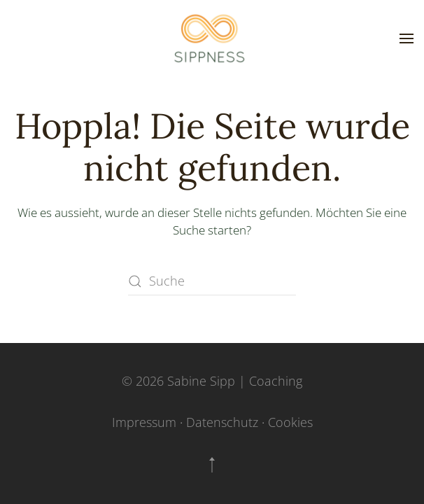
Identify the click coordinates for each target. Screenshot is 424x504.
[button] (407, 38)
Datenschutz (222, 422)
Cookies (290, 422)
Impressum (144, 422)
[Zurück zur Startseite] (212, 39)
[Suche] (212, 281)
